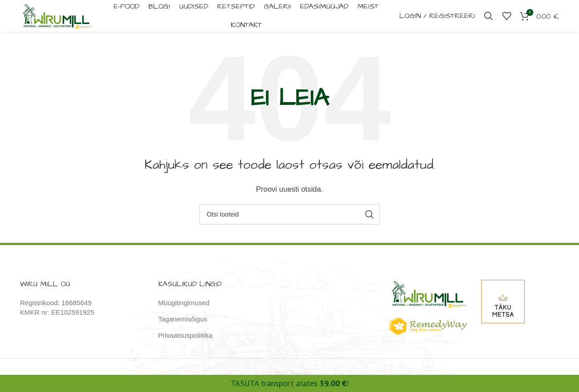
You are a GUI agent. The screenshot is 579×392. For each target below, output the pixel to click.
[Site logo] (62, 17)
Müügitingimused (184, 307)
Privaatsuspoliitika (185, 340)
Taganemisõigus (183, 324)
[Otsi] (489, 18)
